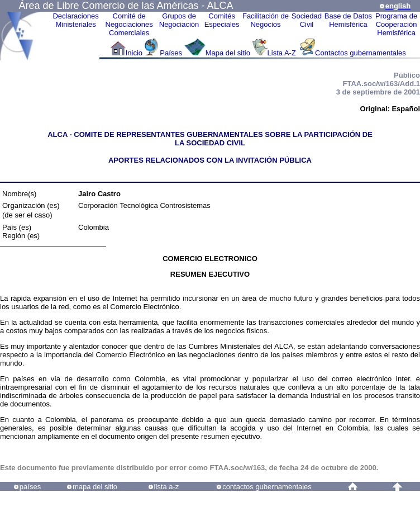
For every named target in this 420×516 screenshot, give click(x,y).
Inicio (134, 53)
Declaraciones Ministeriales (75, 20)
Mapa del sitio (228, 53)
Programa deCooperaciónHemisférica (396, 24)
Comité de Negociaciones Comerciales (129, 24)
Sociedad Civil (307, 20)
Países (171, 53)
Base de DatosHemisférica (348, 20)
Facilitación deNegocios (266, 20)
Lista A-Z (283, 53)
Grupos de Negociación (179, 20)
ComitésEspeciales (222, 20)
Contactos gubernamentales (361, 53)
